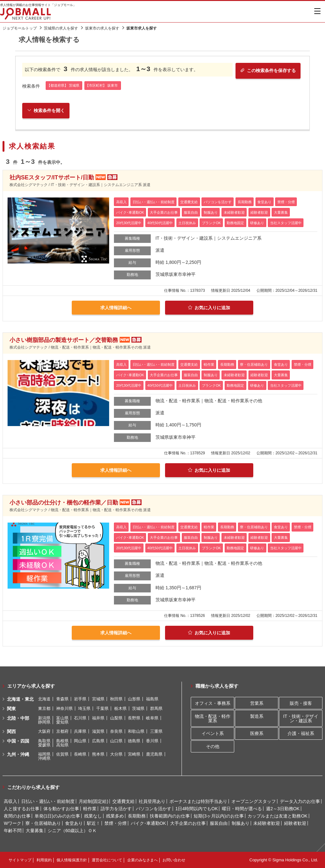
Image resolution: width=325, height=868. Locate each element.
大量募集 (35, 831)
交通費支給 (123, 801)
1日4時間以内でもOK (196, 809)
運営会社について (107, 860)
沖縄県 (44, 758)
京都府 (62, 731)
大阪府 (44, 731)
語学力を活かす (116, 809)
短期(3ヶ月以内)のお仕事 (219, 816)
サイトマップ (20, 860)
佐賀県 (62, 754)
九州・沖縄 (18, 754)
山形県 (134, 699)
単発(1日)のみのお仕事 (57, 816)
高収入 (10, 801)
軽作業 (90, 809)
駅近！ (94, 823)
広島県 (98, 741)
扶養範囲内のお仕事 (170, 816)
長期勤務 (137, 816)
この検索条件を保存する (268, 70)
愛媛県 (44, 745)
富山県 (62, 718)
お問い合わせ (174, 860)
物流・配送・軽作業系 (213, 718)
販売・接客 (301, 703)
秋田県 (116, 699)
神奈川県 (64, 708)
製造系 (257, 716)
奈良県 (116, 731)
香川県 (152, 741)
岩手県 (80, 699)
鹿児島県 (154, 754)
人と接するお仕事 (22, 809)
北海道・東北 (20, 699)
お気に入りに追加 (209, 308)
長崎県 (80, 754)
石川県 (80, 718)
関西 (11, 731)
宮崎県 (134, 754)
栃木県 (120, 708)
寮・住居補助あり (43, 823)
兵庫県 (80, 731)
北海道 (44, 699)
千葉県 (102, 708)
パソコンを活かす (154, 809)
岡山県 (80, 741)
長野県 (134, 718)
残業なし (93, 816)
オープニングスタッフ (254, 801)
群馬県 (156, 708)
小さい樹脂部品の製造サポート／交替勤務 (64, 340)
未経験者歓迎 (267, 823)
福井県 (98, 718)
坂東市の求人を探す (102, 28)
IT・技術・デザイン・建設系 (301, 718)
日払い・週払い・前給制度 (48, 801)
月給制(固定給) (93, 801)
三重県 (156, 731)
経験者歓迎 (295, 823)
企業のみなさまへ (143, 860)
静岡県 (44, 722)
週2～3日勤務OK (283, 809)
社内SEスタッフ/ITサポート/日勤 (52, 177)
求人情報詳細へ (116, 308)
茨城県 (138, 708)
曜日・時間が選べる (242, 809)
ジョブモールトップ (20, 28)
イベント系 (213, 733)
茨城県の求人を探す (61, 28)
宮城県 (98, 699)
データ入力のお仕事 (300, 801)
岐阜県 (152, 718)
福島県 (152, 699)
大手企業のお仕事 (188, 823)
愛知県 (62, 722)
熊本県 (98, 754)
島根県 (62, 741)
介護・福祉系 (301, 733)
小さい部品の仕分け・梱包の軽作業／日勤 (64, 503)
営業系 (257, 703)
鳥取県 (44, 741)
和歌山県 (136, 731)
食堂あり (74, 823)
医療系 (257, 733)
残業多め (115, 816)
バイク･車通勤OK (148, 823)
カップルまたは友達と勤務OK (277, 816)
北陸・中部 (18, 718)
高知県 (62, 745)
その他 (213, 746)
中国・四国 (18, 741)
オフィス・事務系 (213, 703)
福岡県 (44, 754)
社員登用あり (152, 801)
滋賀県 (98, 731)
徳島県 (134, 741)
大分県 (116, 754)
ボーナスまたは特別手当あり (198, 801)
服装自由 (219, 823)
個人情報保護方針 (72, 860)
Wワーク (13, 823)
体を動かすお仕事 (61, 809)
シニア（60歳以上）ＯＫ (72, 831)
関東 (11, 709)
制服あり (241, 823)
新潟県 (44, 718)
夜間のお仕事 (17, 816)
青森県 (62, 699)
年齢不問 (13, 831)
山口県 (116, 741)
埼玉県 (84, 708)
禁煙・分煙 (116, 823)
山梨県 (116, 718)
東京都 (44, 708)
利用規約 (44, 860)
